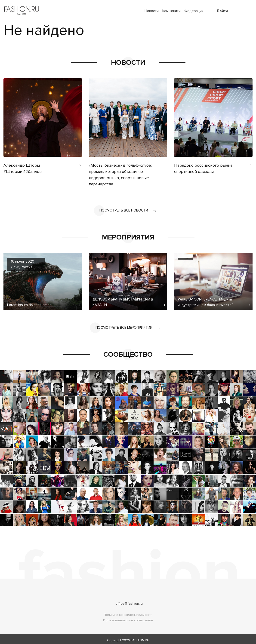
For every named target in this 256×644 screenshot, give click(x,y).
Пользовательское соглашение (128, 618)
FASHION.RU (140, 638)
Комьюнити (171, 11)
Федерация (194, 11)
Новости (152, 11)
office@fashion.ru (129, 601)
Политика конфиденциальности (128, 612)
